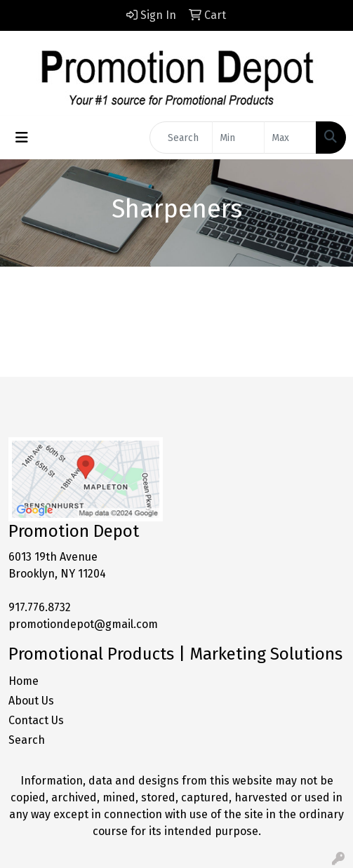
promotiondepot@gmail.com (83, 624)
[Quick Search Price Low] (238, 138)
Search (27, 740)
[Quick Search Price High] (290, 138)
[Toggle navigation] (22, 138)
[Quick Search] (181, 138)
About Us (31, 701)
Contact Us (36, 720)
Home (24, 681)
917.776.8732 (40, 607)
